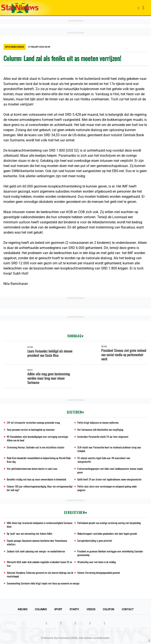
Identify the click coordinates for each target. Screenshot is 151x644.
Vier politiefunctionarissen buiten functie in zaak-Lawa (32, 469)
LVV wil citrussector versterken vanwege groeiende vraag (33, 422)
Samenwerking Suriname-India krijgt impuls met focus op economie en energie (43, 583)
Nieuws (23, 609)
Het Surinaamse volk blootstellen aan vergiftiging (100, 430)
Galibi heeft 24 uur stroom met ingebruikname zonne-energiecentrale (109, 479)
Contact (128, 609)
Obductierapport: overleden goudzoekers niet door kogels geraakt (107, 533)
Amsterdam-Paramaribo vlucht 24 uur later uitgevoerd (103, 437)
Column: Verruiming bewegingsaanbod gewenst (99, 573)
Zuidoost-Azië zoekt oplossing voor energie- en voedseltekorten (36, 551)
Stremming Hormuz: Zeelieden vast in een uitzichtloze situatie (36, 447)
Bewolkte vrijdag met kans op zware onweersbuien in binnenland (36, 479)
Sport (58, 609)
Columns (41, 609)
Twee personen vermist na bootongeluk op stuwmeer (31, 430)
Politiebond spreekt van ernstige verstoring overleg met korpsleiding (109, 523)
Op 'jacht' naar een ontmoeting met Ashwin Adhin (29, 533)
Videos (91, 609)
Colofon (108, 609)
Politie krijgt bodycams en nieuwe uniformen (98, 422)
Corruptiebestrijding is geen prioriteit (95, 541)
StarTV (74, 609)
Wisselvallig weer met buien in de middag (97, 562)
